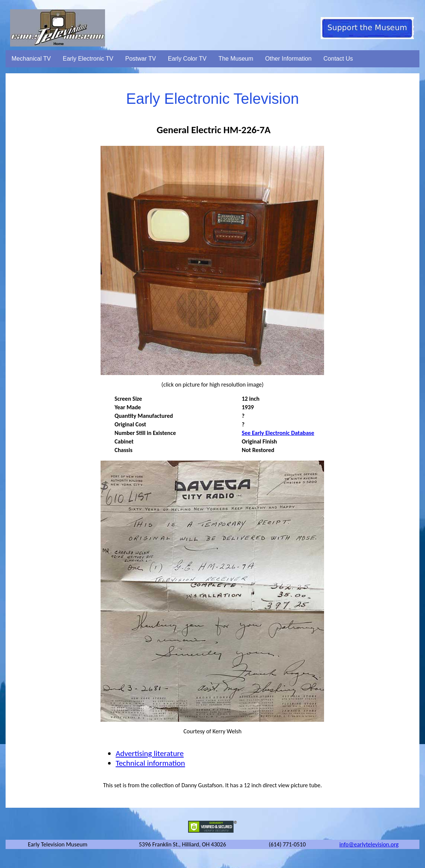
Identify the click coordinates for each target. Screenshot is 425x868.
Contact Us (338, 59)
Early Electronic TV (88, 59)
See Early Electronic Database (278, 433)
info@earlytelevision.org (369, 844)
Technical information (150, 763)
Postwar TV (140, 59)
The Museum (236, 59)
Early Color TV (187, 59)
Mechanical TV (31, 59)
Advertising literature (150, 753)
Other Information (288, 59)
